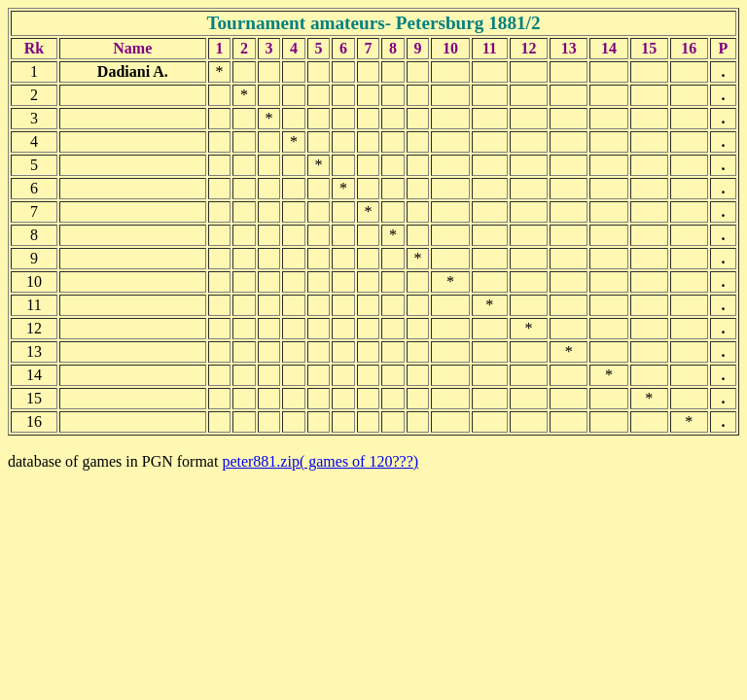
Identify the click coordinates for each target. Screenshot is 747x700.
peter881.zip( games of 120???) (320, 461)
